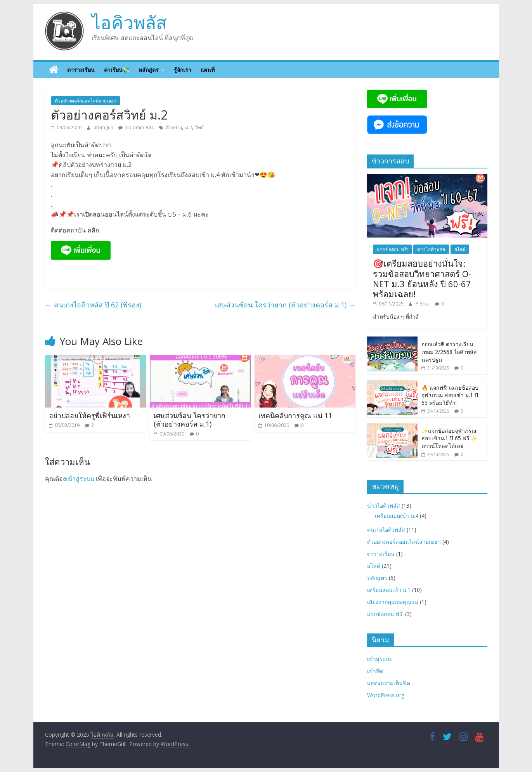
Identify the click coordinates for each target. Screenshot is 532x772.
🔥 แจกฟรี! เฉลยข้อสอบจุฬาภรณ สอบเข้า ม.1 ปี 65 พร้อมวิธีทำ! (450, 395)
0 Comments (136, 128)
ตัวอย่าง (174, 128)
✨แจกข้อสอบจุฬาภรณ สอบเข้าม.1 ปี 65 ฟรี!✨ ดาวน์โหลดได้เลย (449, 438)
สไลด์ (460, 249)
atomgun (104, 128)
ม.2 (189, 128)
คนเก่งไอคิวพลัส (386, 530)
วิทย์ (199, 128)
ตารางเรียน (81, 70)
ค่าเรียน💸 (117, 70)
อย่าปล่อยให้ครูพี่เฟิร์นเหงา (89, 415)
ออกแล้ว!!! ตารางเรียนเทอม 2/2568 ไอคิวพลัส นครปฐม (449, 352)
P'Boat (423, 304)
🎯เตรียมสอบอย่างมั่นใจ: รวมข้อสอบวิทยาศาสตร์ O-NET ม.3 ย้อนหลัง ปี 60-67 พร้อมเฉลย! (422, 278)
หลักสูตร (149, 70)
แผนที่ (208, 70)
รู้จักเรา (183, 70)
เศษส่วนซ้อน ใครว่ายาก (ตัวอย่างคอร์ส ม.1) (285, 305)
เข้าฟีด (375, 671)
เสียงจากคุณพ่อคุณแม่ (393, 602)
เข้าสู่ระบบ (80, 479)
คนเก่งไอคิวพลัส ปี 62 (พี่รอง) (93, 305)
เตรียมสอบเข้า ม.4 (397, 516)
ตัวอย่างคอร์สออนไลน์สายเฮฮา (86, 101)
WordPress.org (386, 695)
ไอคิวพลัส (129, 22)
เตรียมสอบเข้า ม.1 (389, 590)
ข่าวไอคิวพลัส (431, 249)
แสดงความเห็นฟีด (389, 683)
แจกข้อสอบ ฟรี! (392, 249)
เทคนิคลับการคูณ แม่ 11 (295, 415)
